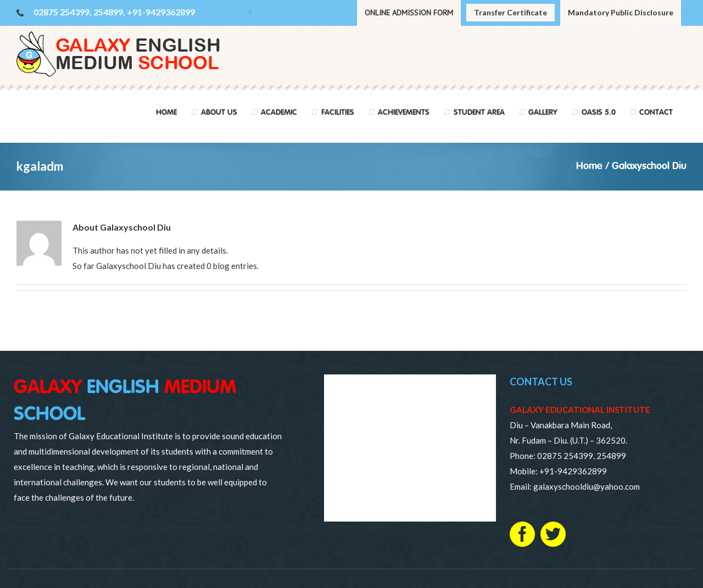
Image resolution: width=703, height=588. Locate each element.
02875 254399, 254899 (582, 456)
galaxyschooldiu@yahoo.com (587, 486)
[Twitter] (553, 534)
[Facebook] (522, 534)
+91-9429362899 (573, 471)
